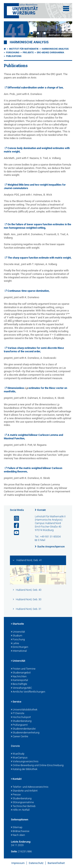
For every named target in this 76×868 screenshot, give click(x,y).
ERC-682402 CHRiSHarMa (50, 53)
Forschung (13, 53)
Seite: (14, 851)
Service (16, 702)
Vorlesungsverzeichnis (25, 762)
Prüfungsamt (19, 725)
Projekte (28, 53)
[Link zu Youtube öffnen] (15, 533)
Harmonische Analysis (29, 42)
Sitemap (17, 828)
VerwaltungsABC (21, 688)
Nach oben (18, 835)
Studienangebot (21, 673)
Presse (16, 795)
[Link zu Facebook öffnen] (15, 526)
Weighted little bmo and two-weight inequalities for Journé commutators (35, 186)
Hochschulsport (21, 717)
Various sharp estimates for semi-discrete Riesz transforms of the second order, (34, 350)
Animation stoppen (59, 35)
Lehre (15, 644)
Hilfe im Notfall (20, 810)
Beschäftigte (19, 684)
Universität (18, 632)
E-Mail (42, 540)
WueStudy (18, 754)
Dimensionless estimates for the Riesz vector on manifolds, (36, 390)
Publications (14, 56)
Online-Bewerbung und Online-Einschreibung (37, 766)
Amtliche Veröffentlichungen (28, 692)
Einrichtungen (20, 647)
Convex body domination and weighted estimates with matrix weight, (37, 150)
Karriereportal (19, 680)
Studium (17, 636)
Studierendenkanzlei (23, 729)
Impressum (18, 863)
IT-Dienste (18, 714)
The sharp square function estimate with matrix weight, (39, 258)
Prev (11, 29)
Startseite (17, 624)
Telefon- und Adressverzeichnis (30, 787)
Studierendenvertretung (25, 733)
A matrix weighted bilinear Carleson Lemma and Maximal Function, (34, 437)
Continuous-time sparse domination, (28, 291)
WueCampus (19, 758)
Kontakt (42, 510)
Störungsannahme (22, 803)
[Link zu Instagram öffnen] (15, 518)
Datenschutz (36, 863)
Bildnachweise (20, 831)
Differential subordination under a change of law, (35, 88)
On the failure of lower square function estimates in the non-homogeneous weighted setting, (38, 226)
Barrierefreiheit (56, 863)
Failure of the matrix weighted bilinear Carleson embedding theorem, (33, 470)
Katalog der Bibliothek (24, 769)
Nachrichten (19, 677)
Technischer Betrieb (23, 806)
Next (65, 29)
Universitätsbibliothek (24, 710)
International (19, 651)
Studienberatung (21, 721)
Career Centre (20, 737)
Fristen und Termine (23, 669)
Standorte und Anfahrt (24, 791)
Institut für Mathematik (24, 49)
